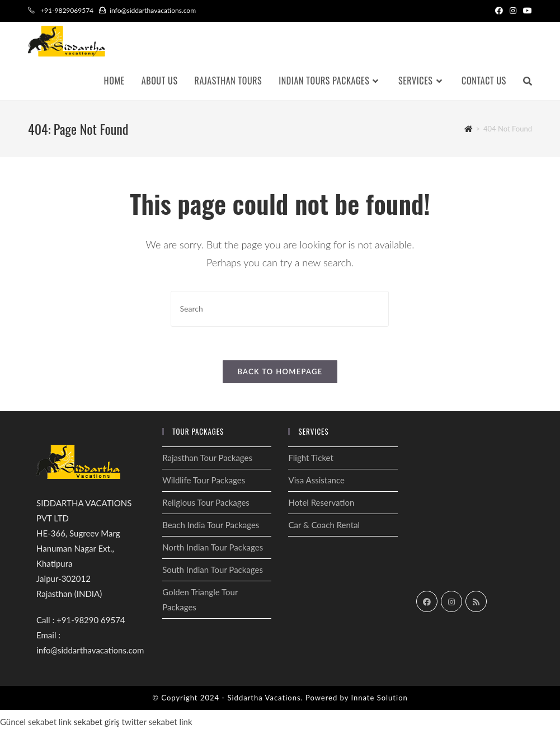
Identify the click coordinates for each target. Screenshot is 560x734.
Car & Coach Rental (324, 525)
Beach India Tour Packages (211, 525)
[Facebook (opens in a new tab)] (499, 11)
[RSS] (476, 601)
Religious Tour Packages (206, 502)
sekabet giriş (97, 722)
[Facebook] (427, 601)
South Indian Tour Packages (213, 570)
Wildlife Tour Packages (204, 480)
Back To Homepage (280, 371)
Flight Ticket (310, 458)
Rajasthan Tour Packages (207, 458)
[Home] (469, 129)
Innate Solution (379, 698)
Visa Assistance (316, 480)
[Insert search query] (280, 309)
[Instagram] (451, 601)
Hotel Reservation (321, 502)
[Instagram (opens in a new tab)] (513, 11)
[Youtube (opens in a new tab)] (526, 11)
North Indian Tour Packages (213, 547)
